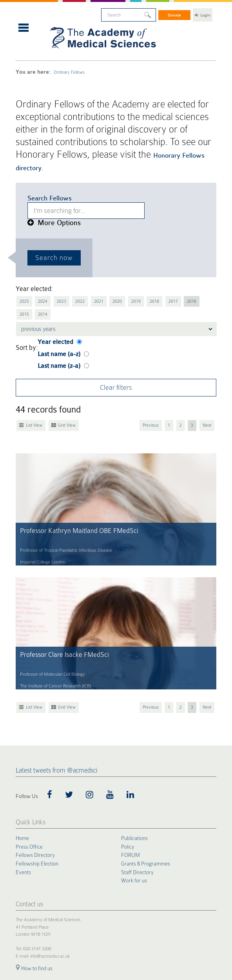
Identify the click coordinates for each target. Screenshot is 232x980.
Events (23, 760)
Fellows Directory (35, 743)
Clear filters (116, 292)
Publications (134, 727)
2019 (121, 227)
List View (32, 328)
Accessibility (103, 904)
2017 (153, 227)
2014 (201, 227)
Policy (128, 735)
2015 (185, 227)
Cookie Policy (27, 904)
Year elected (52, 252)
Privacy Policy (53, 904)
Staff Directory (137, 760)
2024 (40, 227)
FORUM (130, 743)
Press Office (29, 735)
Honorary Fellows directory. (52, 106)
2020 (104, 227)
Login (203, 12)
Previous (158, 328)
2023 (56, 227)
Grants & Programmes (146, 751)
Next (208, 328)
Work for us (134, 768)
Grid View (62, 328)
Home (22, 727)
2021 (88, 227)
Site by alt (208, 950)
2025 (24, 227)
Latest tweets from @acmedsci (56, 659)
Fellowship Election (37, 751)
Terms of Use (79, 904)
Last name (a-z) (54, 263)
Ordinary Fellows (52, 51)
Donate (175, 12)
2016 (169, 227)
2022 (72, 227)
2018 (137, 227)
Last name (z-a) (54, 273)
